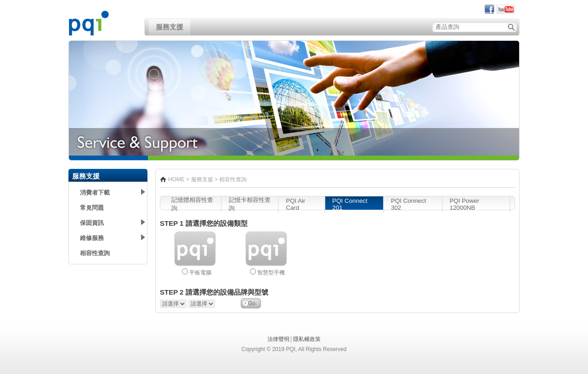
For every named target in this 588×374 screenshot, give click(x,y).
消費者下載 (95, 193)
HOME (176, 179)
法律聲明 (278, 339)
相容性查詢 (95, 253)
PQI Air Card (295, 204)
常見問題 (92, 208)
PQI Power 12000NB (464, 204)
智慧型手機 (271, 273)
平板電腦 (200, 273)
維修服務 (92, 238)
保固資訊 (92, 223)
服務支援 (170, 27)
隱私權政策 (307, 339)
